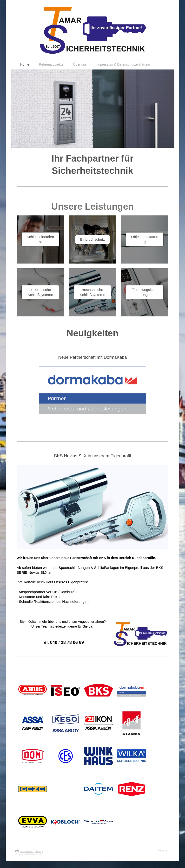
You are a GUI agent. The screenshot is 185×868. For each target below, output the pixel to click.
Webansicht (164, 850)
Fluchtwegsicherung (145, 292)
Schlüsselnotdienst (40, 239)
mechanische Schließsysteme (92, 292)
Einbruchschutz (93, 239)
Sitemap (39, 851)
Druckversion (25, 851)
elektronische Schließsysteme (40, 292)
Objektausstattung (145, 239)
